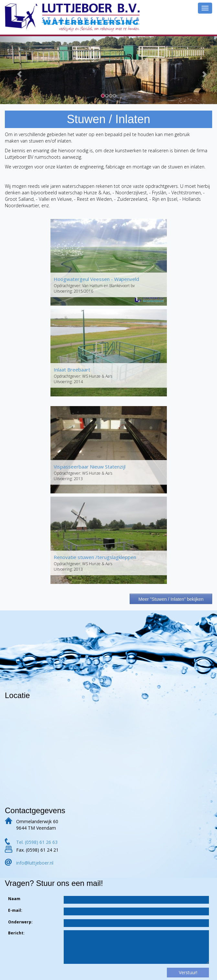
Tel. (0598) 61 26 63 (37, 842)
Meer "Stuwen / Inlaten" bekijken (171, 599)
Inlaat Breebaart (72, 370)
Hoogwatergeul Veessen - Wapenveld (96, 279)
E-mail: (15, 910)
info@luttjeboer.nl (35, 863)
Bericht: (16, 933)
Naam (14, 899)
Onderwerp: (20, 922)
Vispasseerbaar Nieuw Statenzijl (90, 467)
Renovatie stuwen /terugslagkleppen (95, 557)
